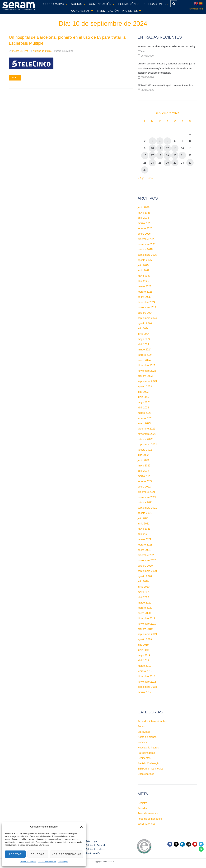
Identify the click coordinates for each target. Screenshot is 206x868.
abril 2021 (143, 534)
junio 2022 (144, 460)
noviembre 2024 (147, 307)
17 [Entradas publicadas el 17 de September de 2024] (152, 155)
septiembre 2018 (147, 687)
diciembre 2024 (146, 302)
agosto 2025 (145, 260)
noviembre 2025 (147, 244)
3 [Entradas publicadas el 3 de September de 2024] (152, 141)
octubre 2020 (145, 566)
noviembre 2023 (147, 371)
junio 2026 (144, 207)
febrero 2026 (145, 228)
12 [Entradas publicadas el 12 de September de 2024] (167, 148)
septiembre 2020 (147, 571)
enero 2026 (144, 234)
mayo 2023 (144, 402)
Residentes (144, 758)
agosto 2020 (145, 576)
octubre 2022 (145, 439)
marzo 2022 (144, 476)
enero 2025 (144, 297)
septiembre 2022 (147, 445)
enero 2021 (144, 550)
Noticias (142, 742)
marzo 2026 (144, 223)
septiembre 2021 (147, 508)
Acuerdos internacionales (152, 721)
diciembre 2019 (146, 618)
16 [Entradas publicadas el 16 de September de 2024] (145, 155)
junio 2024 (144, 334)
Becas (141, 727)
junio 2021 (144, 524)
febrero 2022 (145, 481)
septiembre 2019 (147, 634)
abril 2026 (143, 218)
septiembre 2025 (147, 255)
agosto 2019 (145, 639)
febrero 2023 (145, 418)
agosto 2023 (145, 387)
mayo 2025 (144, 276)
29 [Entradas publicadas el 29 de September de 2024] (190, 163)
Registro (142, 803)
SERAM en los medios (150, 769)
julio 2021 (143, 518)
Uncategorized (146, 774)
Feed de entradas (148, 813)
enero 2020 (144, 613)
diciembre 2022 (146, 429)
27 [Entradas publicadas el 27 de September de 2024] (175, 163)
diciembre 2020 (146, 555)
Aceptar (15, 854)
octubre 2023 (145, 376)
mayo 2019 (144, 655)
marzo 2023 (144, 413)
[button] (81, 827)
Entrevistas (144, 732)
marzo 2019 (144, 666)
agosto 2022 (145, 450)
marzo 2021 (144, 539)
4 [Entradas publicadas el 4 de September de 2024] (160, 141)
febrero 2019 (145, 671)
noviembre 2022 (147, 434)
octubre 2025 (145, 249)
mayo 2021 (144, 529)
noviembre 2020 (147, 560)
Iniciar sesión (196, 9)
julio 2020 (143, 581)
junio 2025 (144, 271)
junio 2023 (144, 397)
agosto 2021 (145, 513)
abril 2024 (143, 344)
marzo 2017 (144, 692)
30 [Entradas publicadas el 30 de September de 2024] (145, 170)
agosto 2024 (145, 323)
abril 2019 (143, 660)
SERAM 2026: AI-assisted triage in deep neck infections (165, 85)
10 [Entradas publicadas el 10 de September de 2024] (152, 148)
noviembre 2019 (147, 624)
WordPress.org (146, 824)
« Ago (141, 178)
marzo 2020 (144, 603)
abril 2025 (143, 281)
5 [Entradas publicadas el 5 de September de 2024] (167, 141)
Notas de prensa (147, 737)
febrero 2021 (145, 545)
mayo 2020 (144, 592)
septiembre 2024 (147, 318)
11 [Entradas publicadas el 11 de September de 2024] (160, 148)
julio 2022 (143, 455)
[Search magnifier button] (174, 4)
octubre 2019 (145, 629)
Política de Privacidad (47, 862)
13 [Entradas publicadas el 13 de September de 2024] (175, 148)
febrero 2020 (145, 608)
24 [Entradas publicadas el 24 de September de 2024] (152, 163)
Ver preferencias (66, 854)
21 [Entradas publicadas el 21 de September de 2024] (183, 155)
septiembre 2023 (147, 381)
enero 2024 (144, 360)
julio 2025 (143, 265)
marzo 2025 (144, 286)
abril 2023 (143, 408)
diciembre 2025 (146, 239)
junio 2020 (144, 587)
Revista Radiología (148, 763)
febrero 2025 (145, 292)
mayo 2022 (144, 466)
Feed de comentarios (150, 819)
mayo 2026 (144, 213)
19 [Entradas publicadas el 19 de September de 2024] (167, 155)
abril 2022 (143, 471)
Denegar (38, 854)
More (15, 78)
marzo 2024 (144, 350)
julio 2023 (143, 392)
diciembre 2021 (146, 492)
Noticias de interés (42, 51)
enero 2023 (144, 423)
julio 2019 (143, 645)
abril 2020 (143, 597)
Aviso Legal (63, 862)
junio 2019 (144, 650)
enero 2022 (144, 487)
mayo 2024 (144, 339)
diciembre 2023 (146, 365)
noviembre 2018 (147, 682)
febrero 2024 (145, 355)
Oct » (150, 178)
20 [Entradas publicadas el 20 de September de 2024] (175, 155)
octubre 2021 (145, 502)
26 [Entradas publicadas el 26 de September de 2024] (167, 163)
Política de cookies (28, 862)
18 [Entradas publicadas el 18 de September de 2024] (160, 155)
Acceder (142, 808)
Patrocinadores (146, 753)
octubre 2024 (145, 313)
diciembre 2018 (146, 676)
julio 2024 (143, 329)
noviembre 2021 (147, 497)
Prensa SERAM (20, 51)
